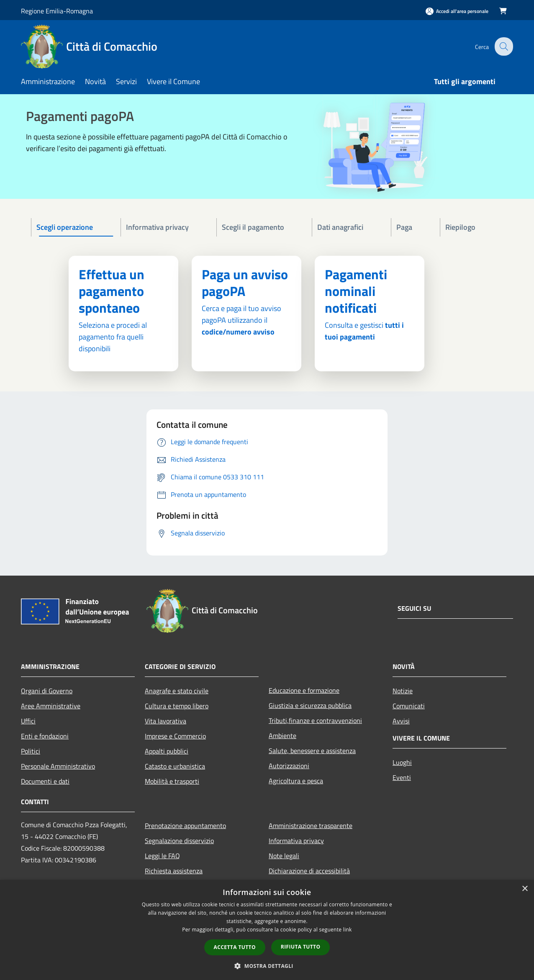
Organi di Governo (47, 691)
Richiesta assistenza (174, 871)
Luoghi (402, 762)
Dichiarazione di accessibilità (309, 871)
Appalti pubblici (167, 751)
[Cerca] (503, 46)
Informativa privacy (296, 841)
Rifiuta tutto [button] (301, 947)
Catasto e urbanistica (175, 766)
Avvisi (401, 721)
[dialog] (267, 930)
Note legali (284, 856)
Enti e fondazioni (45, 736)
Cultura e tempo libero (177, 706)
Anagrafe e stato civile (177, 691)
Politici (31, 751)
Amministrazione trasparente (311, 826)
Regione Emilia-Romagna (57, 11)
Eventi (402, 777)
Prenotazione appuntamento (185, 826)
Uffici (28, 721)
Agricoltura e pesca (296, 781)
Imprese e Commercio (175, 736)
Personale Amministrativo (58, 766)
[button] (267, 966)
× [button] (525, 889)
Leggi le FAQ (162, 856)
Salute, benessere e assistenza (312, 751)
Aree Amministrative (51, 706)
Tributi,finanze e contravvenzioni (315, 720)
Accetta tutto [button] (235, 947)
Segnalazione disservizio (179, 841)
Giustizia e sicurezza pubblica (310, 705)
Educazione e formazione (304, 690)
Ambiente (282, 736)
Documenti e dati (45, 781)
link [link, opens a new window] (348, 930)
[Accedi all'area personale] (457, 11)
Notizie (403, 691)
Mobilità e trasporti (172, 781)
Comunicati (409, 706)
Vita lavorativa (166, 721)
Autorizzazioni (289, 766)
